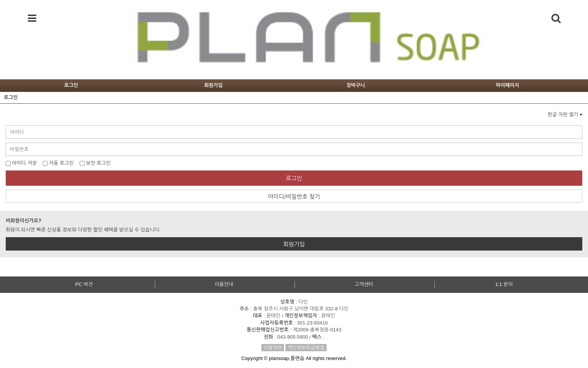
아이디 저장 (21, 163)
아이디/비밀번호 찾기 (294, 197)
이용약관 (273, 348)
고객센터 (364, 284)
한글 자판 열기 (565, 115)
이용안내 (224, 284)
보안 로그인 (95, 163)
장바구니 (356, 85)
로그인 (71, 85)
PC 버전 (84, 284)
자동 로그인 (58, 163)
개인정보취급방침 (306, 348)
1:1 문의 (504, 284)
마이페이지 (507, 85)
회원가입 (214, 85)
